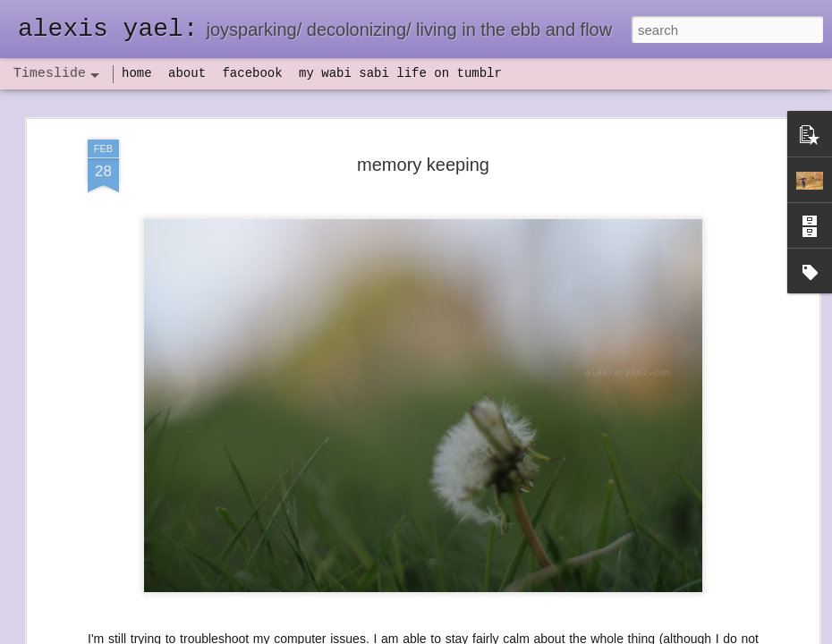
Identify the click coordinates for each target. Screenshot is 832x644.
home (137, 73)
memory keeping (423, 165)
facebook (252, 73)
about (187, 73)
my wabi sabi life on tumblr (400, 73)
